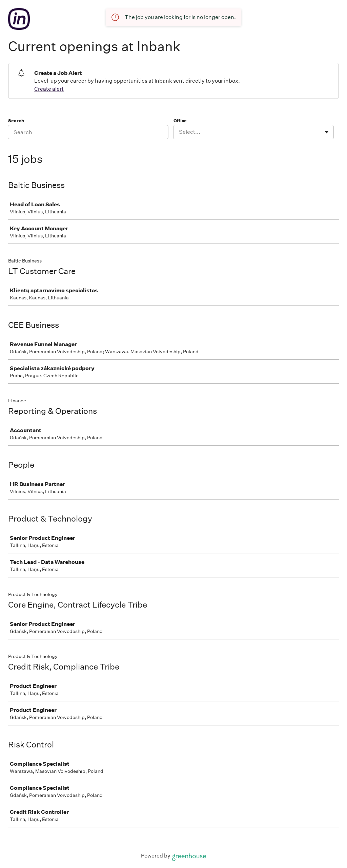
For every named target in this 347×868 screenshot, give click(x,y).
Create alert (49, 89)
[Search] (88, 132)
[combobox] (179, 132)
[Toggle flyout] (327, 132)
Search (16, 121)
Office (180, 121)
